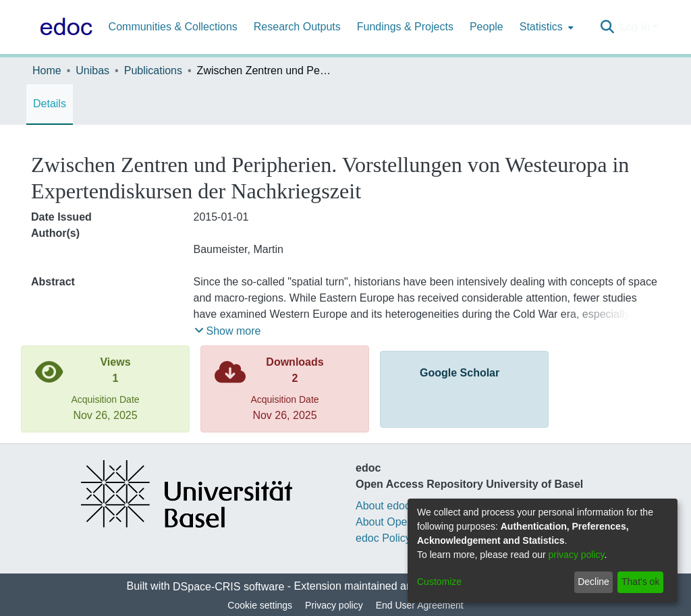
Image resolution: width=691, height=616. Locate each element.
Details (50, 104)
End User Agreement (420, 605)
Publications (153, 71)
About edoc (383, 506)
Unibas (92, 71)
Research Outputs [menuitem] (297, 27)
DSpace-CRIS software (228, 587)
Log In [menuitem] (634, 27)
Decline (593, 582)
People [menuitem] (487, 27)
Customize (439, 582)
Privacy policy (334, 605)
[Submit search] (607, 27)
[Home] (63, 27)
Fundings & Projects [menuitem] (405, 27)
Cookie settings (260, 605)
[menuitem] (545, 27)
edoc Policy (383, 538)
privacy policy (577, 555)
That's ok (640, 582)
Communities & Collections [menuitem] (173, 27)
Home (47, 71)
